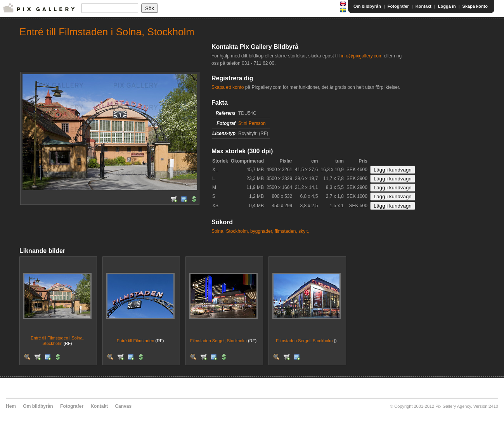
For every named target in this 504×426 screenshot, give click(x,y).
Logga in (447, 6)
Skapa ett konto (228, 87)
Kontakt (423, 6)
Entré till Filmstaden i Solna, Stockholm (57, 340)
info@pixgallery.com (361, 56)
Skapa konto (475, 6)
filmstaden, (286, 231)
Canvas (123, 406)
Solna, (218, 231)
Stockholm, (237, 231)
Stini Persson (252, 123)
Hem (11, 406)
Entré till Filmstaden (136, 341)
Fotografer (398, 6)
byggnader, (262, 231)
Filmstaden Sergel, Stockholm (218, 341)
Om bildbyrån (367, 6)
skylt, (304, 231)
